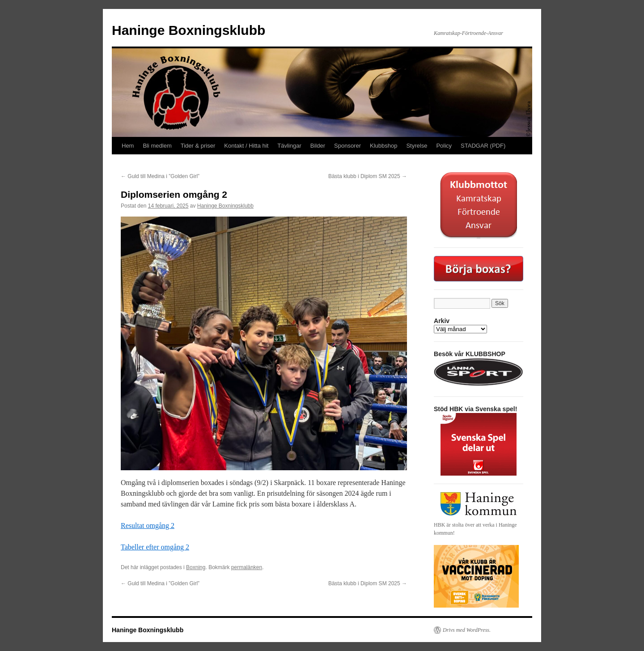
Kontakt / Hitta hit (246, 146)
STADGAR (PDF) (483, 146)
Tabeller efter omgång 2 (155, 547)
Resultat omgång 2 (148, 525)
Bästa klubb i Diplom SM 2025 (368, 176)
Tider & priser (198, 146)
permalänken (247, 567)
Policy (444, 146)
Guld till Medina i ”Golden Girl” (160, 176)
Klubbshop (383, 146)
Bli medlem (157, 146)
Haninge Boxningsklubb (189, 30)
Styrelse (417, 146)
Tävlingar (289, 146)
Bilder (318, 146)
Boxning (196, 567)
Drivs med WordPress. (467, 630)
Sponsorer (347, 146)
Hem (128, 146)
